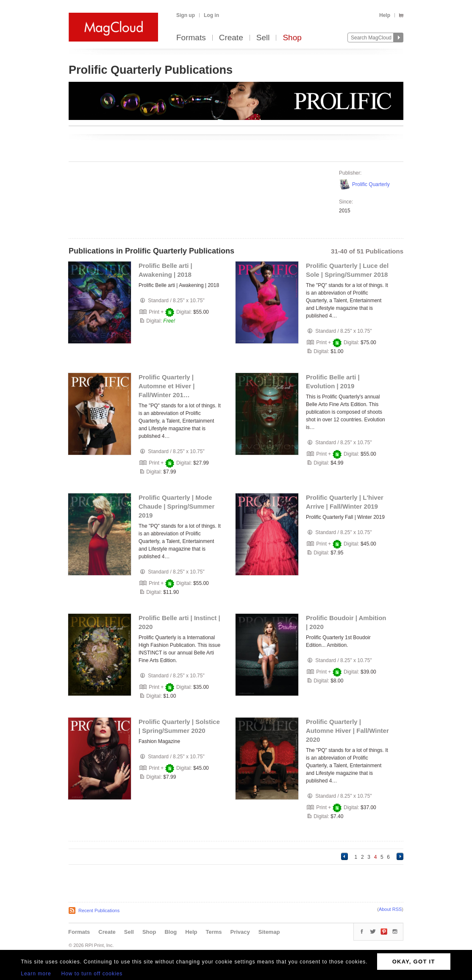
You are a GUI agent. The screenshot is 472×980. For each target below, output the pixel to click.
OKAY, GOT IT (414, 962)
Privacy (240, 932)
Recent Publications (99, 910)
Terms (214, 932)
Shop (292, 38)
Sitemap (269, 932)
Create (231, 38)
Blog (171, 932)
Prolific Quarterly (371, 184)
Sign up (186, 15)
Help (385, 15)
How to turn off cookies (92, 974)
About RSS (390, 909)
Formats (191, 38)
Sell (263, 38)
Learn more (36, 974)
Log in (211, 15)
